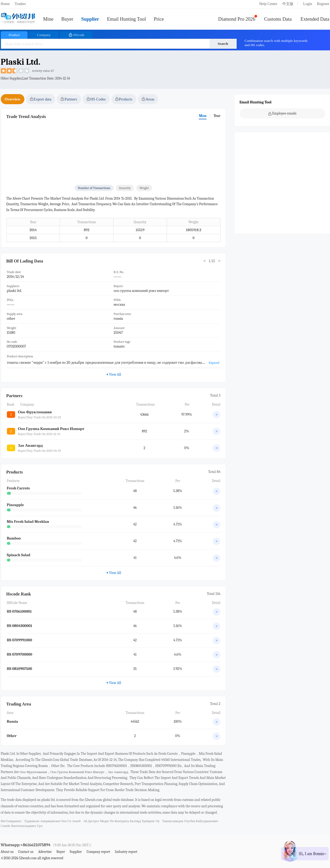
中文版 (288, 4)
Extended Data (315, 19)
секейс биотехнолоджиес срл (22, 826)
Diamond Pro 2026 (237, 19)
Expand (214, 363)
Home (5, 4)
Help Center (268, 4)
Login (308, 4)
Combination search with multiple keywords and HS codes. (276, 43)
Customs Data (278, 19)
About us (7, 852)
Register (323, 4)
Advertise (45, 852)
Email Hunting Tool (127, 19)
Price (159, 19)
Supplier (90, 19)
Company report (98, 852)
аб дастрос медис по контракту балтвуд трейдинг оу (121, 821)
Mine (48, 19)
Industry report (126, 852)
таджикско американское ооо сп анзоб (52, 821)
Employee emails (282, 113)
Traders (20, 4)
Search (223, 44)
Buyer (67, 19)
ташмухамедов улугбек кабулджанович (190, 821)
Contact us (26, 852)
